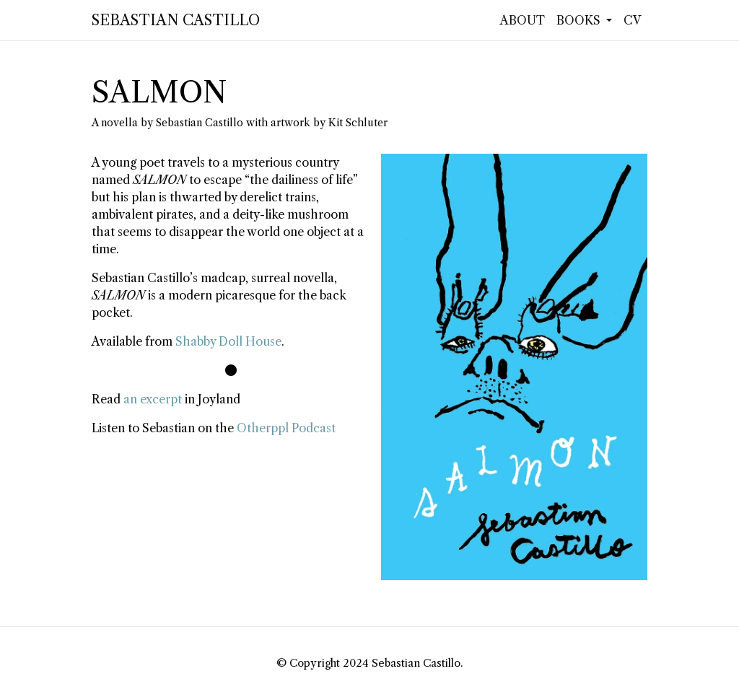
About (522, 20)
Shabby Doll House (228, 341)
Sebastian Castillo (176, 20)
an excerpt (153, 399)
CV (633, 20)
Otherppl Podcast (286, 428)
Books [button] (580, 20)
